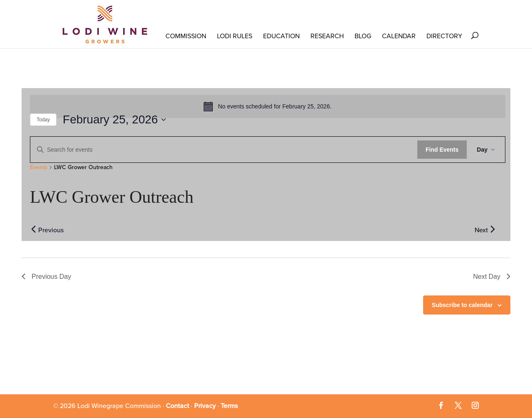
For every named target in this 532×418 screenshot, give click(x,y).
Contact (177, 406)
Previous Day (46, 277)
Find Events (442, 150)
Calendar (399, 36)
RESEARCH (327, 36)
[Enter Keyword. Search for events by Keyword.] (224, 150)
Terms (229, 406)
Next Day (492, 277)
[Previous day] (33, 229)
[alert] (268, 106)
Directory (444, 36)
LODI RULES (235, 36)
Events (39, 167)
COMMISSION (186, 36)
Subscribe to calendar (462, 305)
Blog (363, 36)
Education (281, 36)
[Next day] (493, 229)
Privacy (205, 406)
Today (43, 120)
